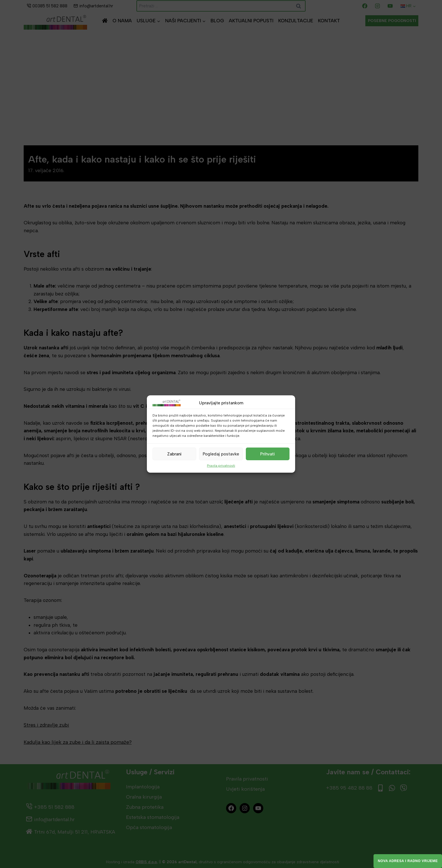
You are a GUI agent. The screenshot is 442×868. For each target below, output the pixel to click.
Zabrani (174, 454)
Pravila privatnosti (221, 466)
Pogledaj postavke (221, 454)
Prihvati (268, 454)
